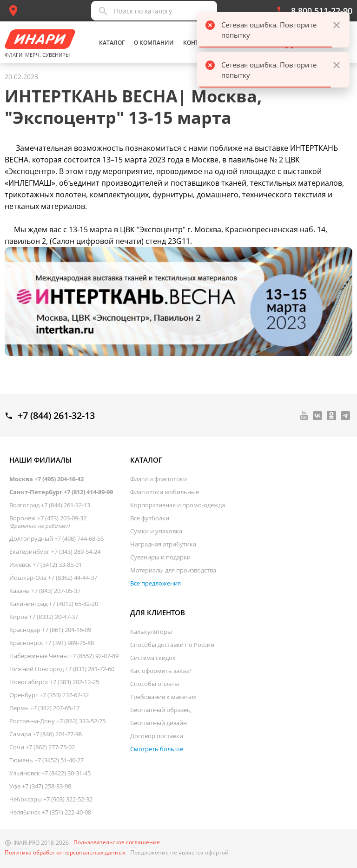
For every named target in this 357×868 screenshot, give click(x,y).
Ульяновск (50, 773)
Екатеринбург (55, 552)
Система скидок (153, 658)
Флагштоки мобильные (165, 492)
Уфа (40, 786)
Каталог (112, 43)
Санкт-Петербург (61, 492)
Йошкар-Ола (53, 578)
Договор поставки (157, 736)
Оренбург (49, 695)
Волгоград (50, 505)
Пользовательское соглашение (117, 842)
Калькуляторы (151, 632)
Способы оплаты (155, 684)
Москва (46, 479)
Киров (44, 617)
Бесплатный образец (160, 710)
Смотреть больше (157, 749)
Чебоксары (51, 799)
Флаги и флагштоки (159, 479)
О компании (154, 43)
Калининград (54, 604)
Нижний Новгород (62, 669)
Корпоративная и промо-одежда (178, 505)
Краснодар (50, 630)
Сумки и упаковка (156, 531)
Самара (46, 734)
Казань (45, 591)
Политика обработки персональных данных (65, 853)
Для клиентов (158, 612)
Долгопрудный (56, 538)
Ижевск (46, 565)
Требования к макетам (163, 697)
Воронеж (48, 522)
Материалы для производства (173, 570)
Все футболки (150, 518)
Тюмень (46, 760)
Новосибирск (54, 682)
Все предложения (155, 583)
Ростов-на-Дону (57, 721)
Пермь (44, 708)
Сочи (42, 747)
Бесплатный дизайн (159, 723)
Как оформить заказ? (161, 671)
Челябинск (50, 812)
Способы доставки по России (172, 645)
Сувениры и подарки (160, 557)
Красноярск (52, 643)
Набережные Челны (64, 656)
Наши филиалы (40, 460)
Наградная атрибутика (163, 544)
